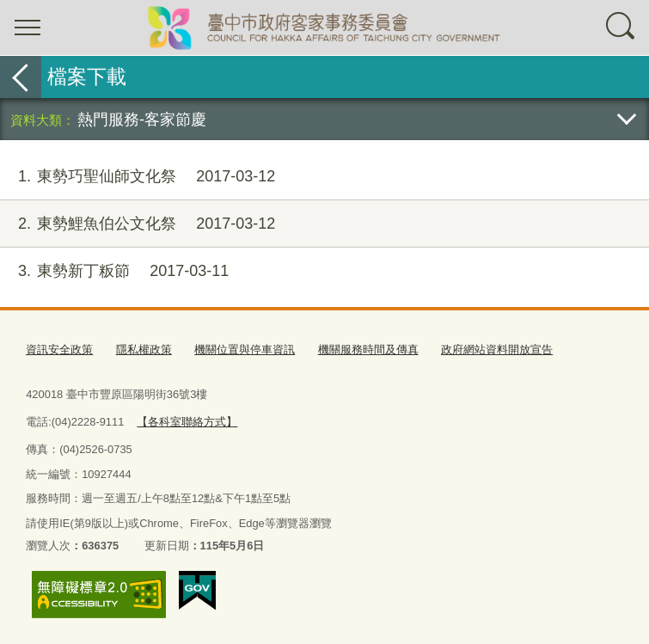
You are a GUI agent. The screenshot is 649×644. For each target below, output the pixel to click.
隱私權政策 (144, 350)
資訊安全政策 (59, 350)
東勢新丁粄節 (114, 271)
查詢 (621, 28)
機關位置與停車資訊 (245, 350)
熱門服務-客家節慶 (142, 119)
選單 (28, 28)
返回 (21, 77)
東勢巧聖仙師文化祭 (138, 177)
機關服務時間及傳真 (368, 350)
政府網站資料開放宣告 (497, 350)
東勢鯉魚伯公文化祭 (138, 224)
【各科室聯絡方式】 (187, 422)
